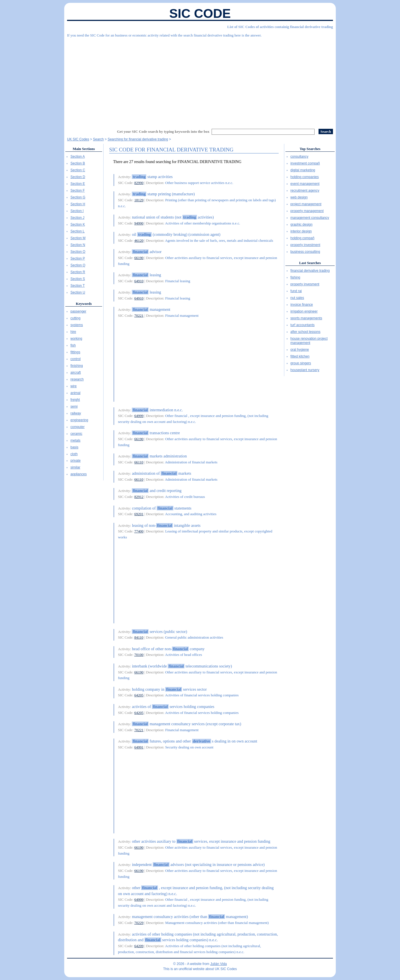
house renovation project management (309, 341)
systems (77, 325)
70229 (139, 923)
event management (305, 184)
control (76, 359)
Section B (78, 163)
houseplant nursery (305, 370)
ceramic (76, 434)
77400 (139, 531)
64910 (139, 281)
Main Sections (84, 149)
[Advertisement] (200, 81)
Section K (78, 224)
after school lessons (306, 332)
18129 (139, 200)
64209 (139, 946)
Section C (78, 170)
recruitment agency (305, 191)
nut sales (297, 298)
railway (76, 413)
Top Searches (310, 149)
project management (306, 204)
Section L (78, 231)
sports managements (306, 318)
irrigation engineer (304, 311)
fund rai (296, 291)
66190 (139, 258)
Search (98, 139)
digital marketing (303, 170)
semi (74, 406)
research (77, 379)
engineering (79, 420)
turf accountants (303, 325)
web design (299, 197)
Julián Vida (219, 964)
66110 (139, 462)
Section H (78, 204)
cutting (75, 318)
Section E (78, 184)
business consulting (305, 252)
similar (75, 467)
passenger (78, 311)
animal (75, 393)
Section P (78, 258)
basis (74, 447)
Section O (78, 252)
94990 (139, 223)
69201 (139, 514)
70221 (139, 315)
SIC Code (200, 13)
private (76, 461)
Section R (78, 272)
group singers (301, 363)
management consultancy (310, 218)
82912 (139, 497)
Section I (77, 211)
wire (74, 386)
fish (73, 345)
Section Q (78, 265)
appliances (79, 474)
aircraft (76, 373)
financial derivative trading (310, 271)
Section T (78, 286)
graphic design (302, 224)
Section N (78, 245)
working (76, 339)
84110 (139, 637)
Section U (78, 292)
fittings (75, 352)
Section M (78, 238)
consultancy (299, 157)
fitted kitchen (300, 356)
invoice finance (302, 305)
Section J (77, 218)
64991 (139, 747)
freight (75, 400)
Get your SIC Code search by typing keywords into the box (163, 131)
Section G (78, 197)
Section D (78, 177)
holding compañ (303, 238)
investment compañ (305, 163)
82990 (139, 183)
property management (307, 211)
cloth (74, 454)
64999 (139, 416)
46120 (139, 240)
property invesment (305, 284)
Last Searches (310, 263)
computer (78, 427)
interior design (301, 231)
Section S (78, 279)
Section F (78, 191)
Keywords (84, 304)
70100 (139, 655)
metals (75, 440)
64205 (139, 695)
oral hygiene (300, 350)
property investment (305, 245)
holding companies (305, 177)
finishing (77, 366)
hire (73, 332)
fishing (295, 277)
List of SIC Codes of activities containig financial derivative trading (280, 27)
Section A (78, 157)
